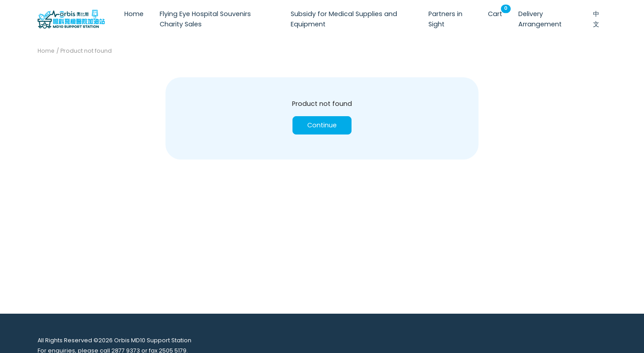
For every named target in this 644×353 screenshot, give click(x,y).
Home (134, 14)
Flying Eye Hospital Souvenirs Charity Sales (205, 19)
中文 (596, 19)
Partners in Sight (445, 19)
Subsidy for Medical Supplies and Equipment (344, 19)
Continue (322, 125)
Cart (497, 12)
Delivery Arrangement (540, 19)
